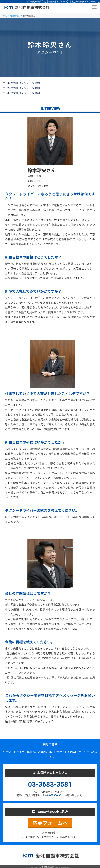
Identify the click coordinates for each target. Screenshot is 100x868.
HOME (4, 16)
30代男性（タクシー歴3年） (24, 83)
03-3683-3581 (50, 784)
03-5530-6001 (55, 795)
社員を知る (15, 16)
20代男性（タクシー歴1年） (24, 88)
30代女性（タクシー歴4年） (24, 93)
